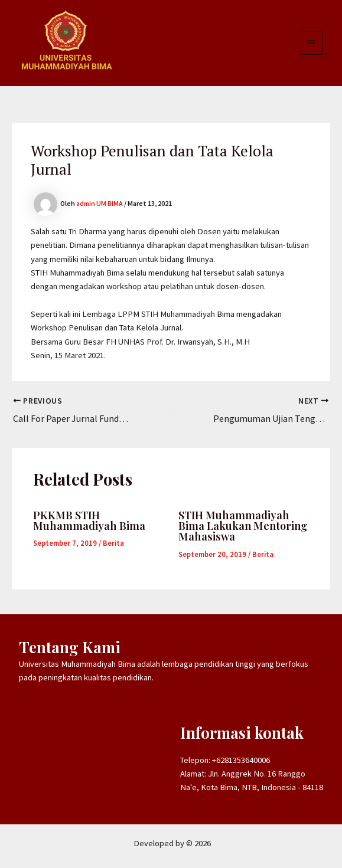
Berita (113, 543)
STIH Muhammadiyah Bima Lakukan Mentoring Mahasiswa (243, 525)
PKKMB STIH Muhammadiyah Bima (89, 520)
